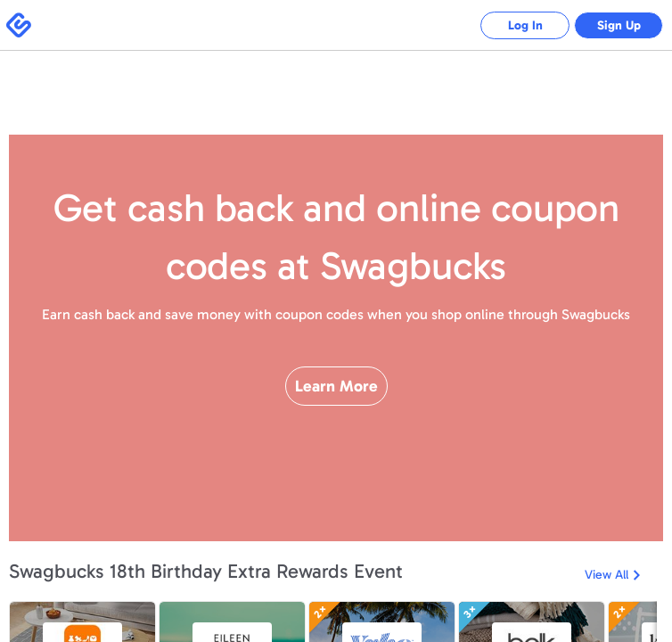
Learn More (336, 386)
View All (606, 575)
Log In (525, 25)
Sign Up (619, 25)
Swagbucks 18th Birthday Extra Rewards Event (206, 571)
